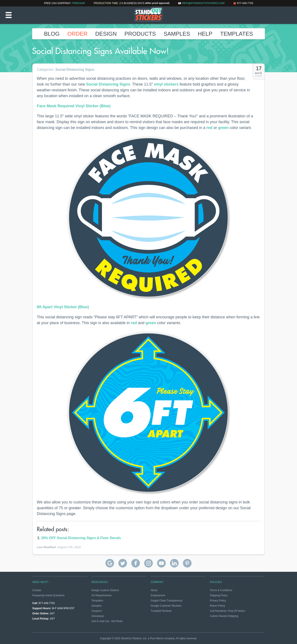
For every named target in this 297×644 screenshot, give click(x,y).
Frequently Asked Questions (48, 595)
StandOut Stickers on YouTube (161, 563)
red (209, 128)
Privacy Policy (218, 601)
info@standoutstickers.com (203, 3)
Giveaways (98, 616)
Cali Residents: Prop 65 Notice (227, 611)
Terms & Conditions (221, 590)
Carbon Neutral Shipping (224, 616)
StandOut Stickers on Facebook (136, 563)
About (154, 590)
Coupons (97, 611)
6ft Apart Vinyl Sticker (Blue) (63, 307)
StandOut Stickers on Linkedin (174, 563)
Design (106, 34)
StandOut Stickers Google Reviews (110, 563)
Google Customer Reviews (166, 606)
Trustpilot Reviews (161, 611)
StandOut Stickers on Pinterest (187, 563)
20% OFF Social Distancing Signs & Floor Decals (81, 538)
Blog (52, 34)
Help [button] (205, 34)
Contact (37, 590)
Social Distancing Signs (75, 70)
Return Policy (217, 606)
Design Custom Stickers (105, 590)
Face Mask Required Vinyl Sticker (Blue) (74, 106)
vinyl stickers (166, 84)
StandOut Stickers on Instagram (148, 563)
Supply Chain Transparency (166, 601)
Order (77, 34)
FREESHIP (79, 3)
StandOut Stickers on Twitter (123, 563)
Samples (177, 34)
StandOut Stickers (148, 15)
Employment (158, 595)
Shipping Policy (219, 595)
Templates (237, 34)
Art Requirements (101, 595)
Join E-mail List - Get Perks (107, 621)
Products (140, 34)
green (223, 128)
